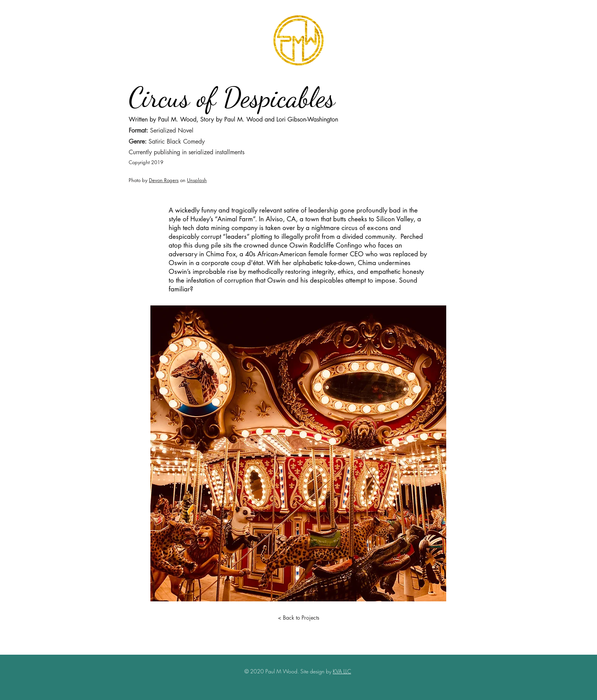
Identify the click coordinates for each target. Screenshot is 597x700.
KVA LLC (342, 671)
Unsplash (197, 180)
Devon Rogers (164, 180)
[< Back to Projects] (298, 617)
